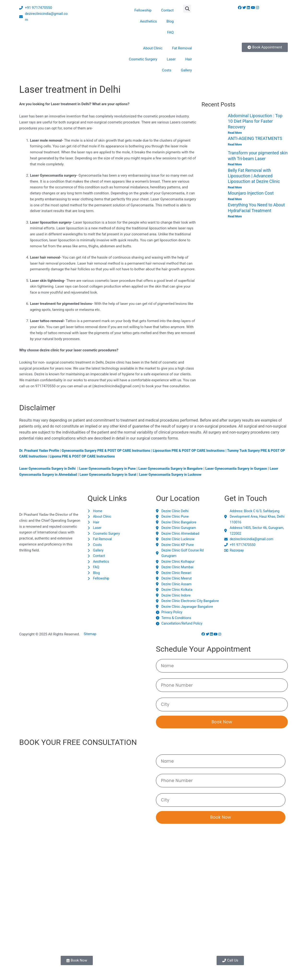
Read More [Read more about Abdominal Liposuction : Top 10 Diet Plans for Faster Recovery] (235, 133)
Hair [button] (189, 59)
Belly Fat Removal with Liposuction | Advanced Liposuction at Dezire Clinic (254, 176)
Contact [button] (167, 10)
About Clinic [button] (153, 48)
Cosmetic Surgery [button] (143, 59)
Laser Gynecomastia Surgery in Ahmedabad (56, 475)
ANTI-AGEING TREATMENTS (255, 139)
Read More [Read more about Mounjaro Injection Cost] (235, 199)
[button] (187, 9)
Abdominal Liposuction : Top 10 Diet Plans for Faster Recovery (255, 121)
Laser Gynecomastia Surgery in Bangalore (178, 469)
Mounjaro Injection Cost (251, 193)
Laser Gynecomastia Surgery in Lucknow (189, 475)
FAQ (170, 32)
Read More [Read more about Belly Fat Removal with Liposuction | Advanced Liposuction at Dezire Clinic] (235, 187)
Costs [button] (167, 70)
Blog (170, 21)
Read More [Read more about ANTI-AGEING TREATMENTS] (235, 145)
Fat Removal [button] (182, 48)
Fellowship (143, 10)
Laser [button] (171, 59)
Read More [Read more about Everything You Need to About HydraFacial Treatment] (235, 217)
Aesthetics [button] (148, 21)
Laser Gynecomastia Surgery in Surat (124, 475)
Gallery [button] (186, 70)
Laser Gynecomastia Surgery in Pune (112, 469)
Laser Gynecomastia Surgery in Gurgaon (248, 469)
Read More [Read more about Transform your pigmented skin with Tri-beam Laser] (235, 164)
